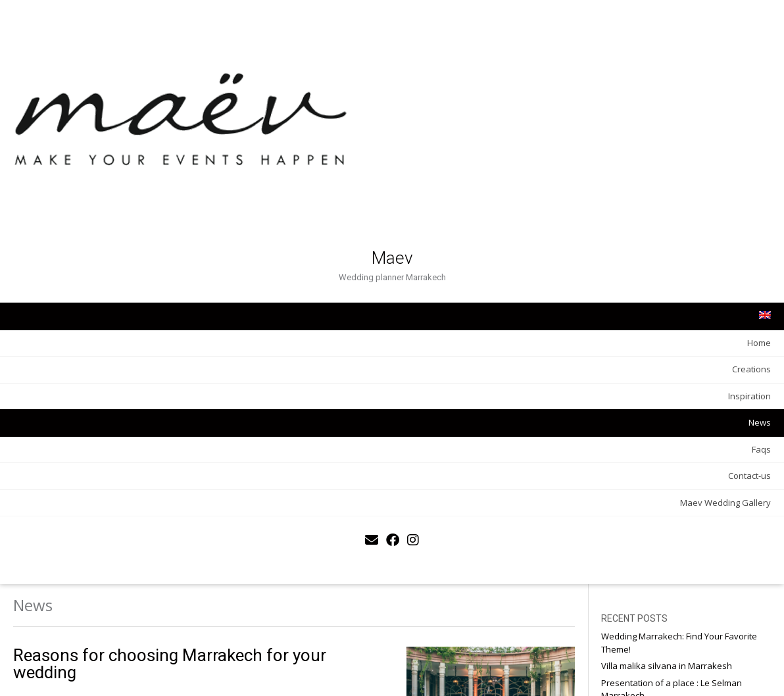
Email (659, 390)
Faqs (161, 320)
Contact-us (150, 347)
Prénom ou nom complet (701, 344)
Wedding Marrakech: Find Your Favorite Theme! (708, 59)
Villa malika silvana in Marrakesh (690, 88)
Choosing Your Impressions (702, 170)
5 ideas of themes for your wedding (330, 236)
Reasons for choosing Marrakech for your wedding (335, 80)
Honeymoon (672, 286)
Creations (152, 240)
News (160, 293)
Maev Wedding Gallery (126, 373)
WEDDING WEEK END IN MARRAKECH (288, 391)
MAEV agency (249, 547)
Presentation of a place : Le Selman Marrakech (701, 118)
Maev (92, 129)
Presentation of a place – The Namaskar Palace (706, 147)
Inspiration (150, 266)
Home (159, 213)
